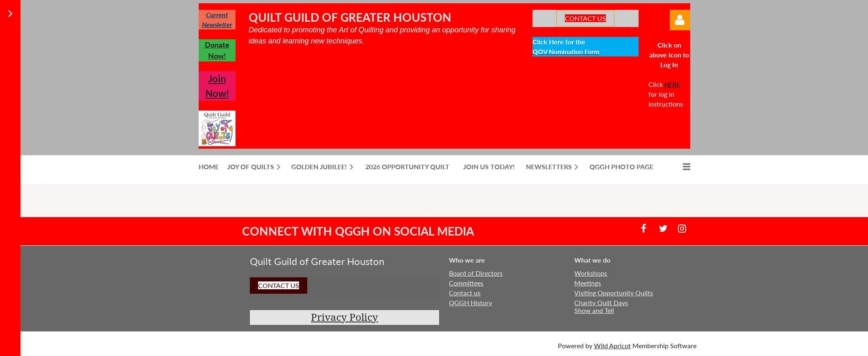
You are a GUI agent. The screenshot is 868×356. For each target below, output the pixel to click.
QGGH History (470, 303)
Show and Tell (594, 310)
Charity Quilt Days (601, 303)
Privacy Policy (344, 317)
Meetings (588, 283)
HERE (672, 84)
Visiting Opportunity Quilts (614, 293)
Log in (680, 20)
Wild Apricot (612, 346)
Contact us (465, 293)
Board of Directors (476, 273)
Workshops (591, 273)
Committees (466, 283)
